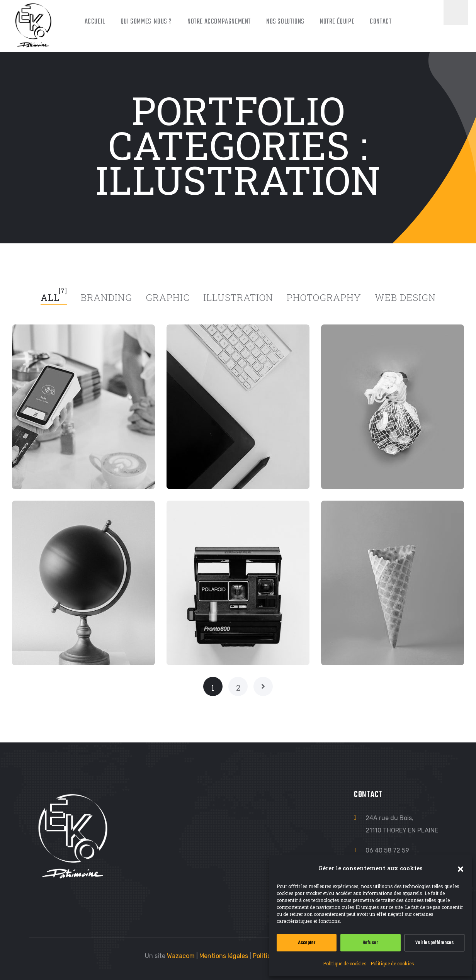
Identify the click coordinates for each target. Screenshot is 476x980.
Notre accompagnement (219, 22)
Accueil (95, 22)
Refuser (370, 943)
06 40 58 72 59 (387, 850)
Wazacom (181, 956)
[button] (461, 868)
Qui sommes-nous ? (146, 22)
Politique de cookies (345, 963)
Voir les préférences (434, 943)
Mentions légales (224, 956)
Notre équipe (337, 22)
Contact (381, 22)
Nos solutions (285, 22)
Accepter (307, 943)
